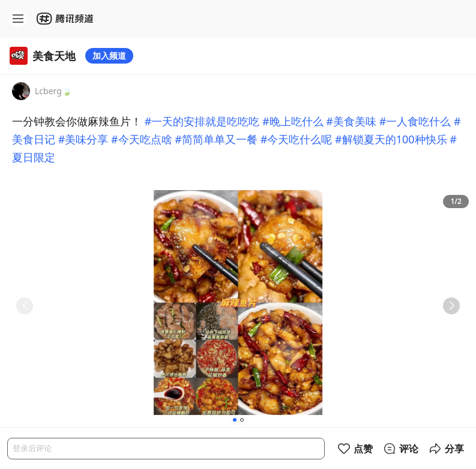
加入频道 (109, 55)
